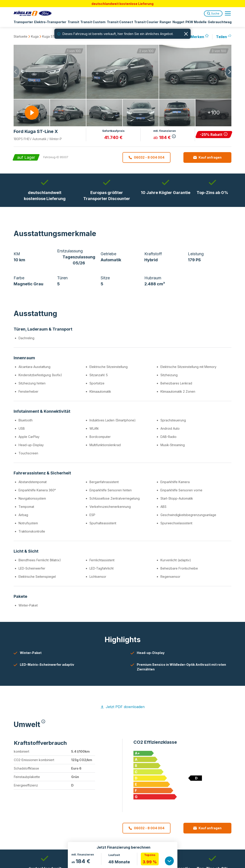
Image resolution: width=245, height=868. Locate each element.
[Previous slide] (14, 72)
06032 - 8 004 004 (146, 157)
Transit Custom (92, 22)
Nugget (176, 22)
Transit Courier (145, 22)
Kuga (35, 36)
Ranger (164, 22)
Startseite (21, 36)
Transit (73, 22)
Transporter (23, 22)
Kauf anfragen (207, 157)
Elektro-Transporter (50, 22)
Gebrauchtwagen (219, 22)
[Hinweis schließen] (186, 34)
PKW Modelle (194, 22)
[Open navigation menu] (228, 13)
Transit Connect (119, 22)
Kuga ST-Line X (54, 36)
